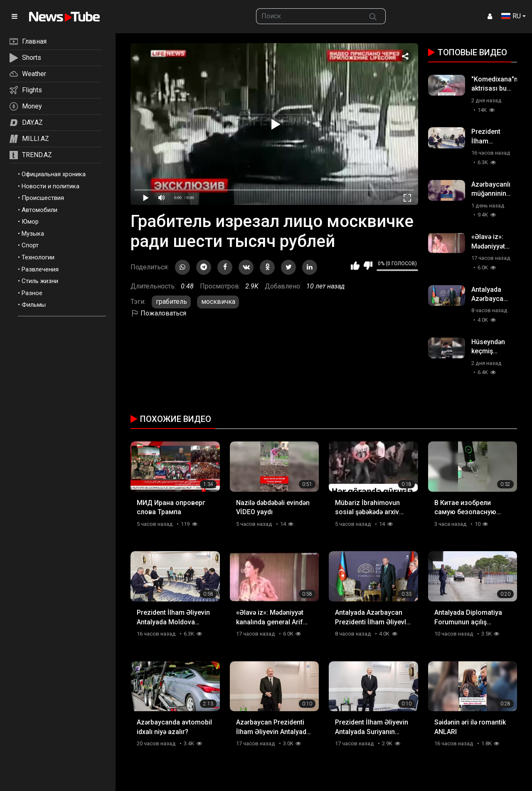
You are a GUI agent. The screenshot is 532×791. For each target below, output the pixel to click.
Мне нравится (355, 266)
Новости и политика (50, 186)
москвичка (218, 302)
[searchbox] (309, 16)
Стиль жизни (40, 281)
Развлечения (40, 269)
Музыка (33, 234)
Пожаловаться (158, 313)
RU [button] (511, 16)
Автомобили (39, 210)
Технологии (38, 257)
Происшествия (43, 198)
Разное (32, 293)
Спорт (30, 245)
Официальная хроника (54, 174)
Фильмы (34, 305)
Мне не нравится (368, 266)
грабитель (171, 302)
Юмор (30, 222)
